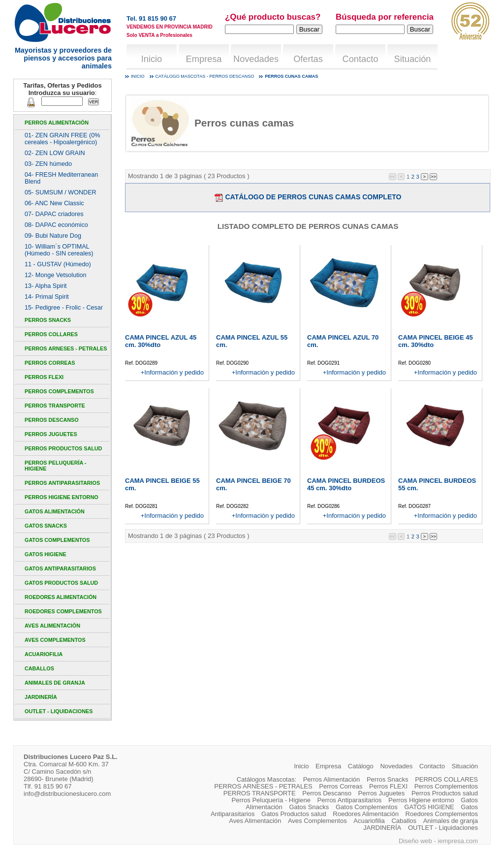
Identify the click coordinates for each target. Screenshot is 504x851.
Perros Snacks (48, 320)
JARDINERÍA (41, 697)
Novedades (256, 59)
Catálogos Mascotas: (267, 779)
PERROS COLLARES (51, 334)
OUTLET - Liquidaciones (59, 711)
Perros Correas (50, 363)
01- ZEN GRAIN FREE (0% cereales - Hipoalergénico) (62, 139)
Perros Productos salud (63, 448)
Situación (413, 59)
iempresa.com (458, 841)
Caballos (39, 668)
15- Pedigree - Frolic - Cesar (64, 308)
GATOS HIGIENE (46, 554)
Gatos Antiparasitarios (60, 568)
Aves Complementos (55, 640)
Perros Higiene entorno (62, 497)
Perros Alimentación (57, 123)
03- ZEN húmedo (48, 164)
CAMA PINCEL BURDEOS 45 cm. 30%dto (346, 484)
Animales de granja (55, 683)
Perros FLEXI (44, 377)
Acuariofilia (44, 654)
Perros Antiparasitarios (62, 483)
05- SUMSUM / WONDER (61, 192)
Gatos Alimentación (55, 511)
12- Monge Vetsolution (55, 275)
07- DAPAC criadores (54, 214)
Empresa (204, 59)
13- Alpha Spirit (46, 286)
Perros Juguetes (51, 434)
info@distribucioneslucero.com (67, 794)
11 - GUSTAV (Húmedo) (58, 264)
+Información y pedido (172, 372)
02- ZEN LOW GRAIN (55, 153)
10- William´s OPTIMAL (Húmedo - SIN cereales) (59, 250)
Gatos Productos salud (61, 583)
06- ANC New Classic (54, 203)
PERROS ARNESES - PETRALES (66, 348)
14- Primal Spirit (47, 297)
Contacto (361, 59)
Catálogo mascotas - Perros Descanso (205, 76)
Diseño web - (418, 841)
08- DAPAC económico (56, 225)
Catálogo (361, 766)
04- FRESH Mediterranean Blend (61, 178)
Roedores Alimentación (61, 597)
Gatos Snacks (46, 526)
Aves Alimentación (52, 626)
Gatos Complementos (57, 540)
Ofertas (308, 59)
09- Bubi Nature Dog (53, 236)
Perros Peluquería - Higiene (55, 466)
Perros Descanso (52, 420)
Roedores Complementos (63, 611)
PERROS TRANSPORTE (55, 406)
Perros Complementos (59, 391)
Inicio (152, 59)
